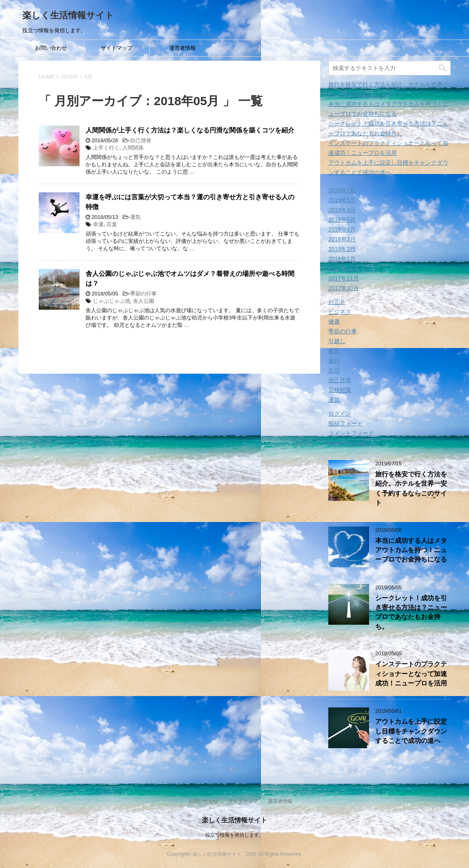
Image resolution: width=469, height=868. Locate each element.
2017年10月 (344, 288)
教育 (334, 351)
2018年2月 (342, 249)
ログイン (340, 414)
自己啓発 (141, 140)
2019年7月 (342, 190)
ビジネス (340, 312)
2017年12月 (344, 269)
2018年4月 (342, 229)
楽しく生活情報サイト (68, 15)
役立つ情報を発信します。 (234, 835)
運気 (135, 217)
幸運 (98, 224)
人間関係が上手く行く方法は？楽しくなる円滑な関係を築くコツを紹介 (190, 130)
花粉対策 (340, 390)
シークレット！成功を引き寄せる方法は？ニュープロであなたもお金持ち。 (411, 612)
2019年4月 (342, 210)
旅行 (334, 361)
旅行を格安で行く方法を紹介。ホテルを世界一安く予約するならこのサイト (411, 488)
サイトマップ (117, 48)
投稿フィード (345, 423)
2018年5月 (342, 220)
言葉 (112, 224)
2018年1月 (342, 259)
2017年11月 (344, 278)
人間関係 (133, 148)
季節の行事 (143, 294)
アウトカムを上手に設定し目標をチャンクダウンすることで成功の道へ (411, 731)
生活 (334, 370)
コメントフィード (351, 433)
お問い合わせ (51, 48)
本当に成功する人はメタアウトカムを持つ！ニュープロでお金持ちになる (411, 550)
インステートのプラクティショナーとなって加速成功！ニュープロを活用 (411, 674)
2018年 (70, 77)
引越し (337, 341)
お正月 (337, 302)
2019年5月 (342, 200)
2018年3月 (342, 239)
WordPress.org (347, 443)
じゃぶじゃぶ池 (112, 301)
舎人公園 (144, 301)
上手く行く (106, 148)
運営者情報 (183, 48)
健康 (334, 322)
